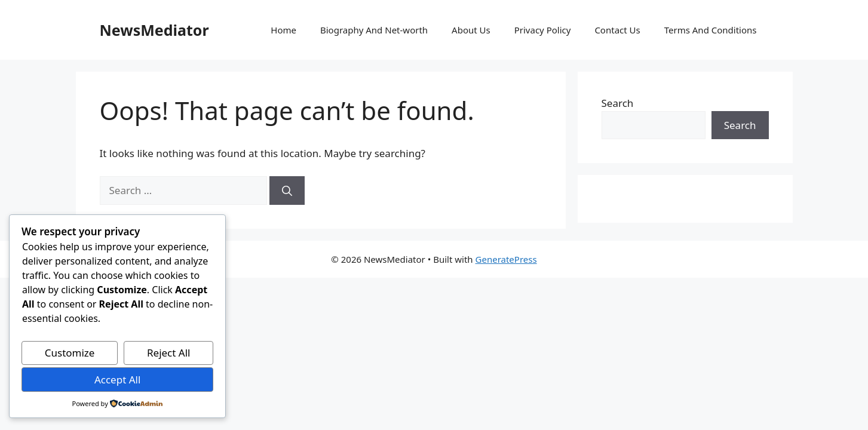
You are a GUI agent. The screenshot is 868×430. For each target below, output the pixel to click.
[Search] (287, 191)
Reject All (169, 353)
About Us (471, 30)
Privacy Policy (543, 30)
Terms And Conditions (711, 30)
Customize (70, 353)
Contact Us (617, 30)
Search (618, 103)
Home (283, 30)
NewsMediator (154, 30)
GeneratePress (506, 259)
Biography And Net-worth (374, 30)
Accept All (117, 380)
